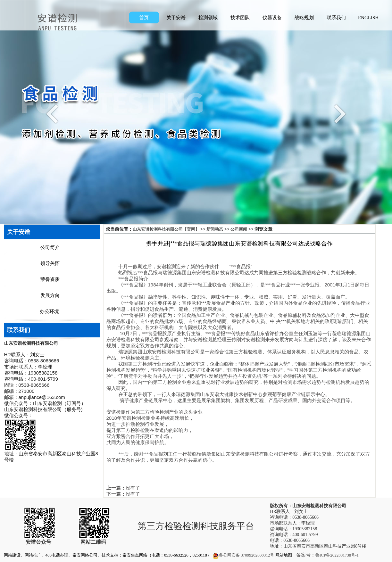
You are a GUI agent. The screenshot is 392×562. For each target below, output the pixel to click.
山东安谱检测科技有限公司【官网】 (166, 229)
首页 (144, 18)
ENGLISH (368, 18)
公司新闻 (239, 229)
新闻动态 (215, 229)
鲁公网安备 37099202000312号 (243, 555)
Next (338, 113)
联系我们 (336, 18)
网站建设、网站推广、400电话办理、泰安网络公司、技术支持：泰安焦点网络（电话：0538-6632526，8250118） (108, 555)
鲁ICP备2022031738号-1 (337, 555)
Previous (54, 113)
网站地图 (284, 555)
